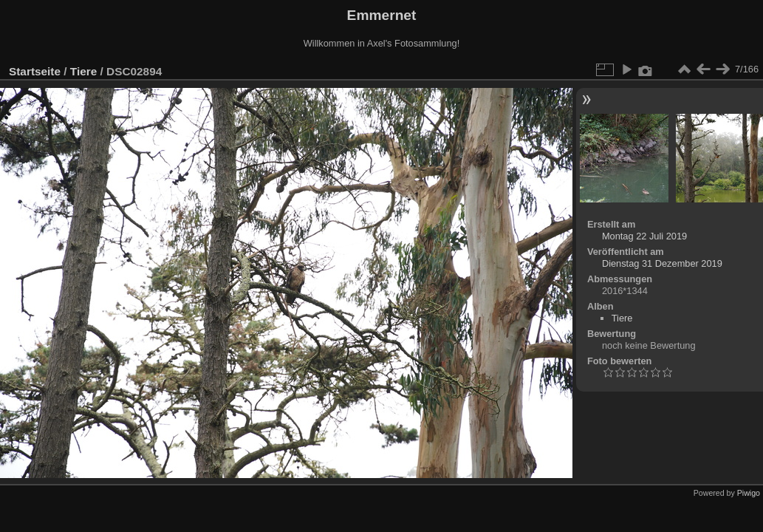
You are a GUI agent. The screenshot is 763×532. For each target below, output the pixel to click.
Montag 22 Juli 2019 (644, 236)
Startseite (35, 71)
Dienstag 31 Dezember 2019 (662, 263)
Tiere (83, 71)
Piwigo (749, 493)
